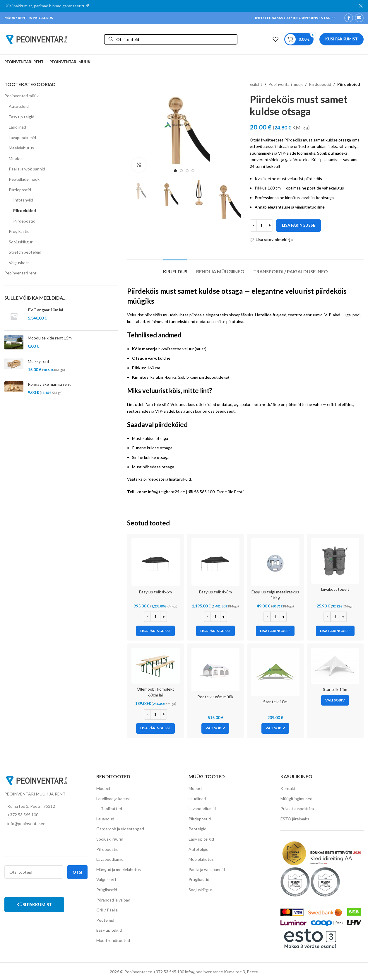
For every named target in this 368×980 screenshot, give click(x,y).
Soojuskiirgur (21, 242)
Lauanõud (105, 819)
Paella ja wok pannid (27, 169)
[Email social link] (359, 18)
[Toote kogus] (261, 226)
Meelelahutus (21, 148)
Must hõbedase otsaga (153, 467)
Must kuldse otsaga (150, 438)
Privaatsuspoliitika (297, 809)
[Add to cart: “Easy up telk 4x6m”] (155, 631)
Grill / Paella (107, 910)
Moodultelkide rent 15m (50, 338)
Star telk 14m (335, 689)
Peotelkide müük (24, 179)
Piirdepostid (20, 190)
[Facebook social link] (349, 18)
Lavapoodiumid (22, 138)
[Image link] (37, 780)
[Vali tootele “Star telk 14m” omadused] (335, 700)
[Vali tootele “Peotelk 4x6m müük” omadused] (215, 728)
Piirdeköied (25, 210)
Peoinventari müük (22, 96)
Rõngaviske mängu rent (49, 384)
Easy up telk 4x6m (155, 592)
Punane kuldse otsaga (152, 448)
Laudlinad (17, 127)
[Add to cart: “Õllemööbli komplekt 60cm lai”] (155, 728)
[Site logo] (37, 39)
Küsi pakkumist (342, 39)
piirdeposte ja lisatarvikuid (167, 479)
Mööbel (16, 158)
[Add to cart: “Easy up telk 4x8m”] (215, 631)
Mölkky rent (39, 361)
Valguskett (19, 263)
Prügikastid (19, 231)
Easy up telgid (22, 117)
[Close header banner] (361, 6)
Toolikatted (111, 809)
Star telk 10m (275, 702)
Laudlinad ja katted (113, 799)
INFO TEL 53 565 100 (272, 18)
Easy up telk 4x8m (215, 592)
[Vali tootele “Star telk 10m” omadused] (275, 728)
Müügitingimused (296, 799)
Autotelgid (19, 106)
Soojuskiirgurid (110, 839)
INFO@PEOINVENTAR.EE (314, 18)
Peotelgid (105, 920)
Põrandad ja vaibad (113, 900)
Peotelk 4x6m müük (215, 697)
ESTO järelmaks (295, 819)
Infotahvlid (23, 200)
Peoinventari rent (20, 273)
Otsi (77, 872)
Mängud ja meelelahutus (119, 869)
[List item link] (46, 815)
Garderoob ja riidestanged (120, 829)
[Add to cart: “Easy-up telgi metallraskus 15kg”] (275, 631)
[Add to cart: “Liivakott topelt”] (335, 631)
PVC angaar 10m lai (45, 310)
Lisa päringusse (298, 225)
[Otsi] (171, 39)
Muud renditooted (113, 940)
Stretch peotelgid (25, 252)
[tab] (175, 268)
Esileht (256, 84)
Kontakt (288, 788)
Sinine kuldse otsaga (151, 457)
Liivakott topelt (335, 589)
